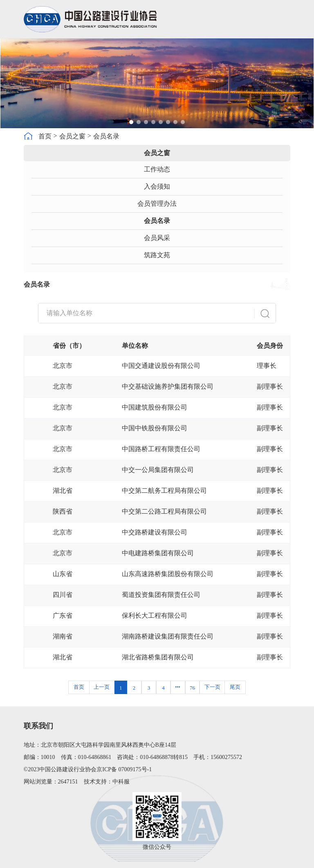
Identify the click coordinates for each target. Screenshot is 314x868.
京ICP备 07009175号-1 (124, 769)
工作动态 (157, 169)
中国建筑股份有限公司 (155, 407)
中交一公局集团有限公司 (158, 470)
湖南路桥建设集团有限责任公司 (168, 636)
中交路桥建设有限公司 (155, 532)
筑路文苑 (157, 255)
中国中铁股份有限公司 (155, 428)
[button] (131, 122)
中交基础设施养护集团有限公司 (168, 386)
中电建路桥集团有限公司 (158, 553)
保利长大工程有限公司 (155, 615)
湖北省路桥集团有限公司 (158, 657)
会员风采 (157, 238)
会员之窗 (72, 136)
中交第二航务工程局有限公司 (164, 491)
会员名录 (106, 136)
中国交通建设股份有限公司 (161, 366)
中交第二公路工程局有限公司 (164, 511)
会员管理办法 (157, 204)
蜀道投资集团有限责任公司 (161, 595)
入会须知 (157, 186)
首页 (45, 136)
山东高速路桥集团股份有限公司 (168, 574)
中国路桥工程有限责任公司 (161, 449)
